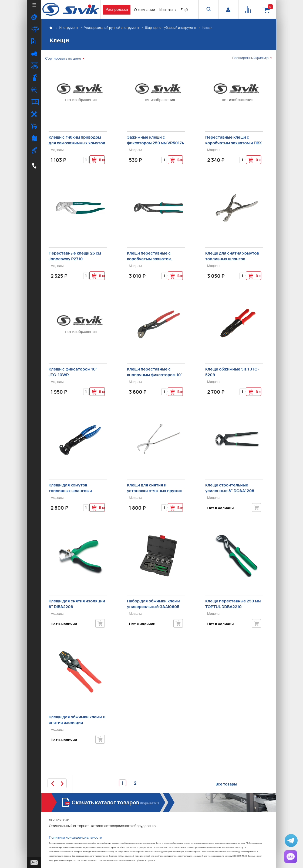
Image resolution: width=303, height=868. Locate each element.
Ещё (184, 10)
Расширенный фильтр (250, 58)
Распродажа (117, 9)
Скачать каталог (116, 802)
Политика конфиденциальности (76, 837)
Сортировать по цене (63, 58)
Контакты (168, 10)
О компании (144, 10)
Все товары (226, 784)
